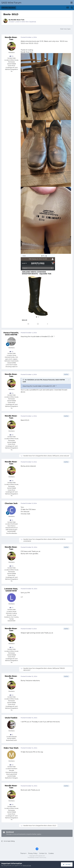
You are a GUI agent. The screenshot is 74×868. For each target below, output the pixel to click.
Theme (23, 853)
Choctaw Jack (11, 503)
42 (12, 735)
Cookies (51, 853)
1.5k (11, 352)
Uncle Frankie (11, 718)
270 (12, 608)
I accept (67, 864)
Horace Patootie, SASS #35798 (11, 334)
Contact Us (43, 853)
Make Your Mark (11, 748)
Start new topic (65, 29)
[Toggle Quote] (24, 380)
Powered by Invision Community (37, 857)
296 (12, 56)
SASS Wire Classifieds (29, 22)
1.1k (12, 520)
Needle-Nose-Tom (18, 20)
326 (12, 765)
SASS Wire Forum (11, 3)
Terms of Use (27, 865)
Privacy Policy (33, 853)
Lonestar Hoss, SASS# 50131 (11, 590)
